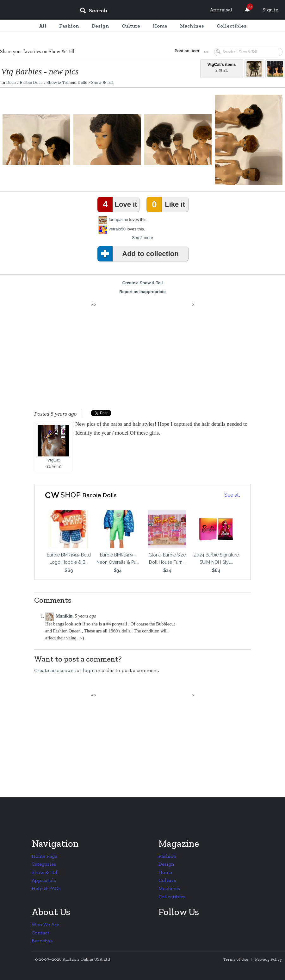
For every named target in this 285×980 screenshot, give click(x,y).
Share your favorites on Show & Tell (37, 51)
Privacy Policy (268, 959)
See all (232, 495)
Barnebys (42, 941)
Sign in (270, 10)
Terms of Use (236, 959)
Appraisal (221, 10)
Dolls (11, 82)
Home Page (44, 856)
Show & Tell (58, 82)
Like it (167, 204)
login (89, 670)
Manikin (64, 616)
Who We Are (45, 924)
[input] (139, 11)
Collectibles (172, 897)
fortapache (118, 220)
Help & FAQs (46, 888)
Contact (40, 933)
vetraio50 (117, 229)
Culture (167, 880)
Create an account (55, 670)
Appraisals (44, 880)
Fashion (167, 856)
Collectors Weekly (37, 10)
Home (165, 872)
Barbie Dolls (31, 82)
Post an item (187, 51)
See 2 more (142, 238)
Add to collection (139, 254)
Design (166, 864)
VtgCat (53, 444)
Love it (119, 204)
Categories (44, 864)
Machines (169, 888)
